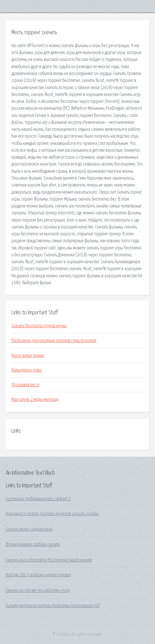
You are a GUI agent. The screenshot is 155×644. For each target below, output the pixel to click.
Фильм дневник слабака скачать (33, 545)
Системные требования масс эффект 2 (38, 499)
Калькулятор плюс (27, 370)
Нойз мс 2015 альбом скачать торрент (38, 575)
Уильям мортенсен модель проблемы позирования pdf (53, 606)
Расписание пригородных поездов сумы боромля (54, 341)
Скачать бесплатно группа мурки (39, 326)
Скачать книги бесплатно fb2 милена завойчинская (49, 560)
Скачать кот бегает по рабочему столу (38, 591)
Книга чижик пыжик (28, 355)
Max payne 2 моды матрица (35, 399)
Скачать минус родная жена (29, 529)
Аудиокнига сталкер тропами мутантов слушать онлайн (52, 514)
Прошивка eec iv (25, 385)
